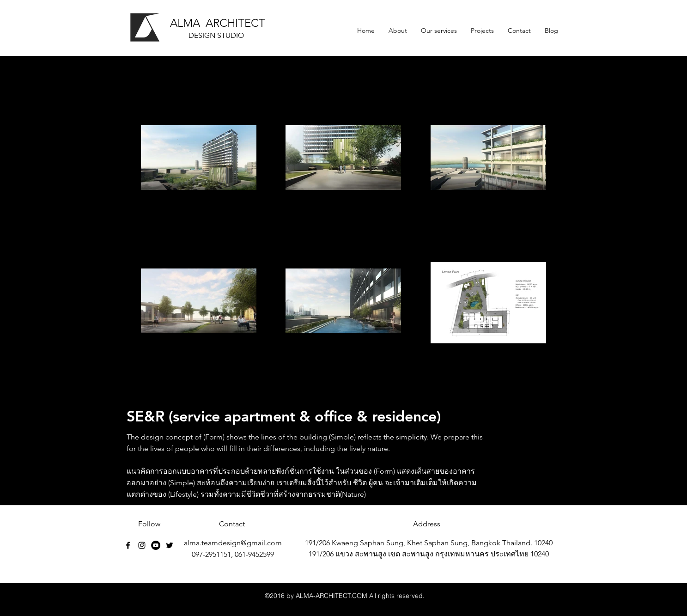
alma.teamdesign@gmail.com (233, 543)
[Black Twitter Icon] (170, 545)
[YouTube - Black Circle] (156, 545)
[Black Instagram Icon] (142, 545)
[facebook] (128, 545)
